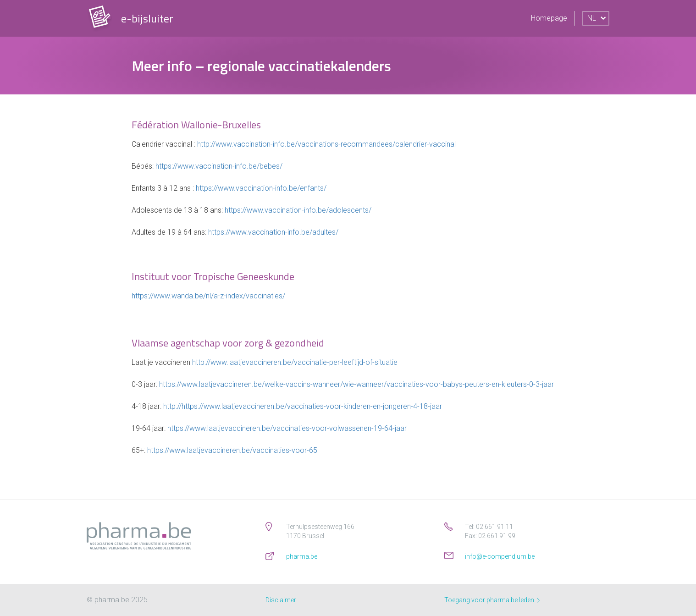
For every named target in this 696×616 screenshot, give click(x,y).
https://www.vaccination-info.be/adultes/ (273, 232)
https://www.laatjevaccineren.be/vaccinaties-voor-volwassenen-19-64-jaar (287, 428)
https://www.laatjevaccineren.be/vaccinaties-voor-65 (232, 450)
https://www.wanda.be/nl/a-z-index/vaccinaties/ (208, 296)
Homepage (549, 18)
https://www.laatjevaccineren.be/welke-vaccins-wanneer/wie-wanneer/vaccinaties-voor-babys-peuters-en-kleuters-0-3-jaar (356, 384)
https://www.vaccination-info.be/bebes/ (219, 166)
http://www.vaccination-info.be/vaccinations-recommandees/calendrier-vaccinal (326, 144)
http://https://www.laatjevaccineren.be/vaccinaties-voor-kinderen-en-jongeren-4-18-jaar (303, 406)
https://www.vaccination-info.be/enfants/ (261, 188)
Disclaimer (281, 600)
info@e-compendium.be (500, 556)
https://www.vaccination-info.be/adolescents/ (298, 210)
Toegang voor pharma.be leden (492, 600)
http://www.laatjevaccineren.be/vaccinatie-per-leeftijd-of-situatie (295, 362)
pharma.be (302, 556)
